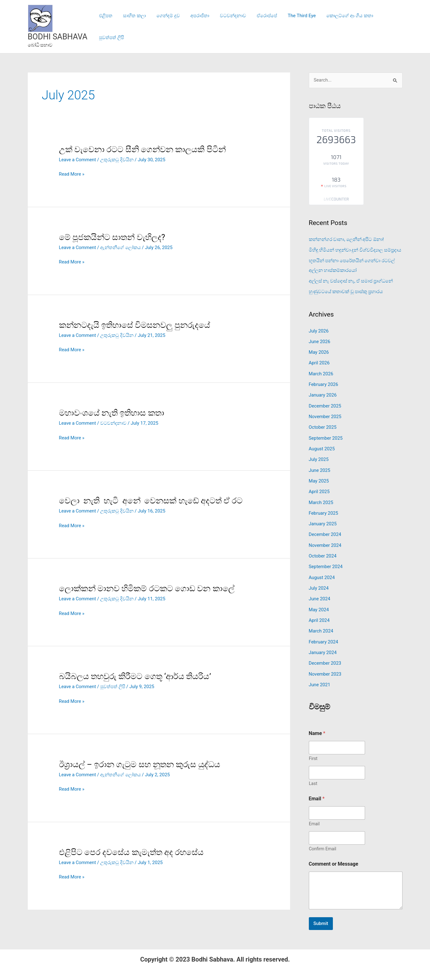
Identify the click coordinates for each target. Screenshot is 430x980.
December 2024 (325, 530)
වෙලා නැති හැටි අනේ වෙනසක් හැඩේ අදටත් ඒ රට (151, 500)
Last (313, 777)
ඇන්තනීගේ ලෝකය (121, 247)
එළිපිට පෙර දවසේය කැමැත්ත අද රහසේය (131, 850)
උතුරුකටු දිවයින (118, 160)
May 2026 (319, 351)
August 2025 (322, 446)
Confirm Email (323, 842)
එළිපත (105, 27)
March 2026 (321, 372)
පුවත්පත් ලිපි (385, 27)
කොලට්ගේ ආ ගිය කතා (340, 27)
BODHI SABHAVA (58, 37)
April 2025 (319, 488)
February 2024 (324, 636)
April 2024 (319, 615)
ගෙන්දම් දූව (165, 27)
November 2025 (325, 414)
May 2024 (319, 604)
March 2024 (321, 625)
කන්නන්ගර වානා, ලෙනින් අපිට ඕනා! (346, 239)
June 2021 (320, 678)
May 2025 (319, 477)
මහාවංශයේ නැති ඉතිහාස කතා (112, 412)
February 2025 (324, 509)
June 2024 (320, 593)
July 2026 (319, 330)
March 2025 (321, 499)
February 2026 (324, 382)
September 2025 (326, 435)
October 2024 (323, 551)
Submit (321, 917)
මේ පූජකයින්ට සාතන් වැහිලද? (112, 237)
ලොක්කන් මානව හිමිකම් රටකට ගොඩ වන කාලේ (147, 587)
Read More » (72, 174)
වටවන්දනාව (227, 27)
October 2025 (323, 425)
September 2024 (326, 562)
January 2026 (323, 393)
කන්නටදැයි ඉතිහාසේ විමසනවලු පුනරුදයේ (135, 325)
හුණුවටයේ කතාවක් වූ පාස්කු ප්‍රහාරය (346, 291)
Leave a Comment (78, 160)
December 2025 (325, 404)
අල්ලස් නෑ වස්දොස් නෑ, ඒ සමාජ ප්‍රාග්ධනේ (351, 280)
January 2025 (323, 520)
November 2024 (325, 541)
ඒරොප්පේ (260, 27)
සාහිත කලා (133, 27)
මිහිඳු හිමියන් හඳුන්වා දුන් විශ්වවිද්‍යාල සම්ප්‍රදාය (355, 250)
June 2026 (320, 340)
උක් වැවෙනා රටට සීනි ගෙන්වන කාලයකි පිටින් (143, 149)
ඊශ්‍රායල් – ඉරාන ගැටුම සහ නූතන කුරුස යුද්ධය (140, 763)
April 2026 (319, 362)
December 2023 (325, 657)
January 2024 (323, 646)
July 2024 (319, 583)
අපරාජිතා (195, 27)
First (313, 752)
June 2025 (320, 467)
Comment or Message (334, 857)
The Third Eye (294, 27)
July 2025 (319, 457)
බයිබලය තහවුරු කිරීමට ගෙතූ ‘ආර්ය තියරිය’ (135, 675)
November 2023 (325, 667)
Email (314, 817)
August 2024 (322, 572)
